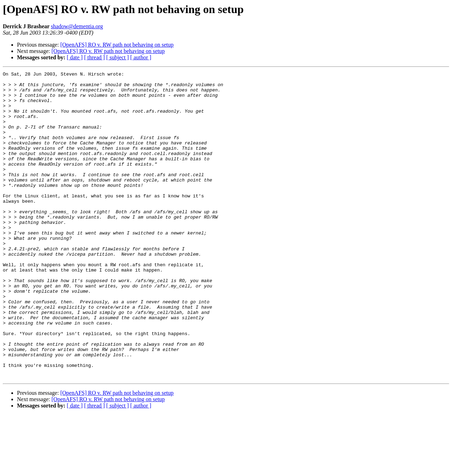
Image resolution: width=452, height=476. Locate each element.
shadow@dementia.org (77, 26)
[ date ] (75, 57)
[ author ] (141, 57)
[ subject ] (118, 57)
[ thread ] (94, 57)
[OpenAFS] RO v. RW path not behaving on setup (117, 45)
